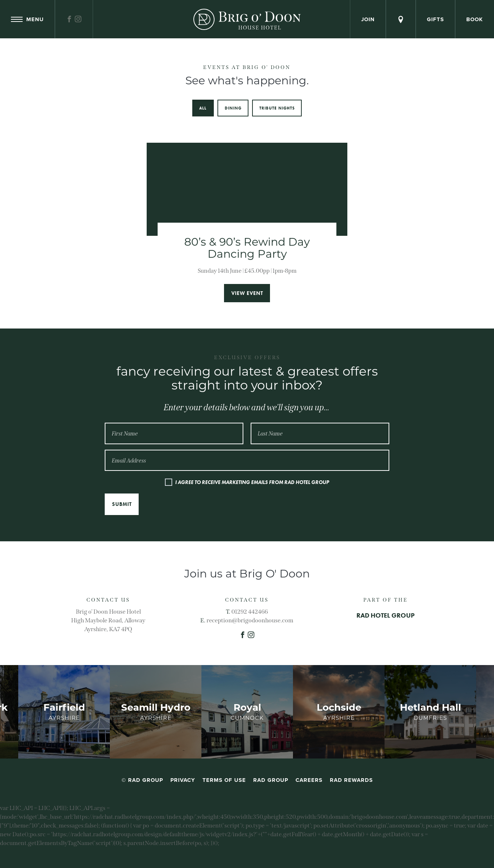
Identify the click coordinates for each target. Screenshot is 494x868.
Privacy (183, 780)
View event (247, 293)
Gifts (435, 19)
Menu (27, 19)
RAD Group (271, 780)
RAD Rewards (351, 780)
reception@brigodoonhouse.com (250, 620)
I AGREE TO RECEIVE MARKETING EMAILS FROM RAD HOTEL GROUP (252, 482)
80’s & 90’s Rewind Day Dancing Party (247, 248)
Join (368, 19)
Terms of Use (224, 780)
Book (475, 19)
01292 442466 (250, 612)
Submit (122, 504)
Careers (309, 780)
